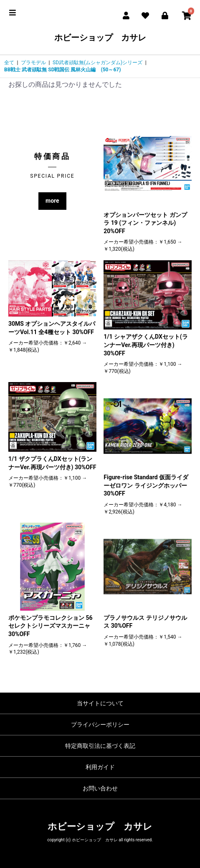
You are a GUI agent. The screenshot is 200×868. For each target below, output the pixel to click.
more (52, 201)
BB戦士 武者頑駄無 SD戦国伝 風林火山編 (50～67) (62, 70)
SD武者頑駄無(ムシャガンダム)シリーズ (97, 63)
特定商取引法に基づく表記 (100, 746)
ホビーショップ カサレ (100, 38)
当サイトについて (100, 703)
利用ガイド (100, 767)
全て (9, 63)
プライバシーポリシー (100, 725)
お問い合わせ (100, 788)
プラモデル (33, 63)
